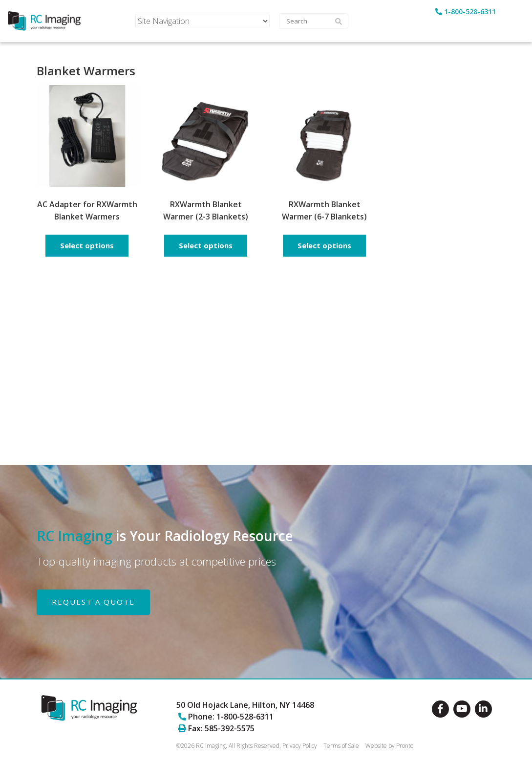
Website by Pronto (389, 746)
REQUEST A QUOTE (93, 602)
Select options (87, 245)
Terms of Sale (341, 746)
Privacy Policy (300, 746)
